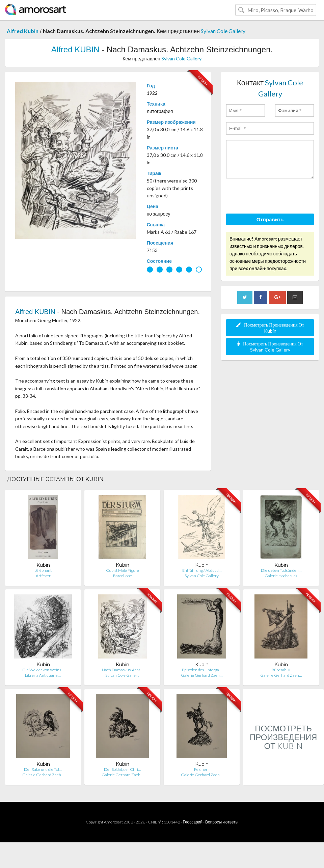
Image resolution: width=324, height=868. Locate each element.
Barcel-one (123, 576)
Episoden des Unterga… (202, 670)
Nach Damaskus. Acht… (122, 670)
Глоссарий (193, 822)
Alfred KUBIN (75, 49)
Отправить (270, 219)
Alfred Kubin (23, 31)
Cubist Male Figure (123, 570)
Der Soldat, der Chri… (122, 769)
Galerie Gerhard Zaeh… (202, 675)
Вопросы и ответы (222, 822)
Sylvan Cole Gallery (223, 31)
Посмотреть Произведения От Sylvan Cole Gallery (270, 347)
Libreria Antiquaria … (43, 675)
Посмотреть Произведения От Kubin (270, 328)
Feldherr (202, 769)
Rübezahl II (281, 670)
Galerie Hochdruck (281, 576)
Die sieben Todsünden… (281, 570)
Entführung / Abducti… (202, 570)
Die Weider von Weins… (43, 670)
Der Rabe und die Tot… (43, 769)
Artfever (43, 576)
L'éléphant (43, 570)
